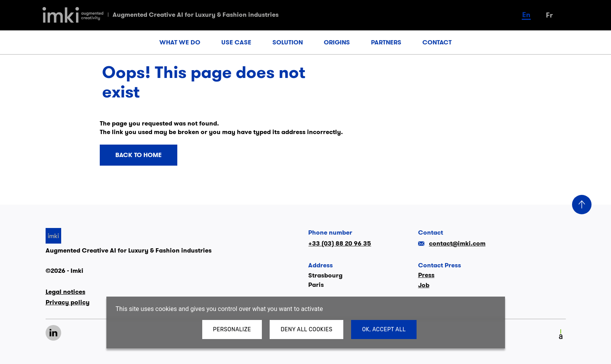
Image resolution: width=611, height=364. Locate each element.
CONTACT (437, 42)
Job (424, 285)
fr (549, 15)
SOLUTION (288, 42)
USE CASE (236, 42)
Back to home (139, 155)
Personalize (232, 330)
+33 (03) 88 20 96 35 (340, 243)
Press (426, 275)
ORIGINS (337, 42)
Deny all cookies (306, 330)
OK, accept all (384, 330)
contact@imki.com (452, 243)
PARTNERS (386, 42)
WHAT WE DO (180, 42)
